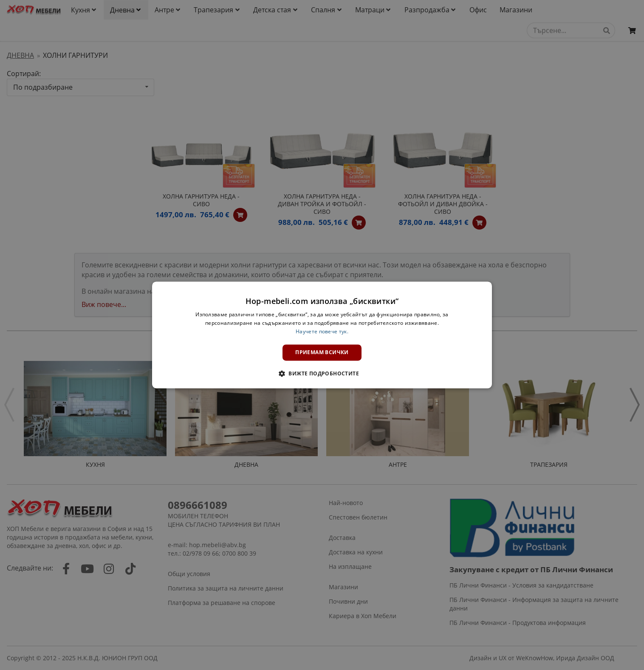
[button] (322, 374)
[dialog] (322, 335)
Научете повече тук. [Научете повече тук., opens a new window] (322, 331)
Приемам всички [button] (322, 352)
